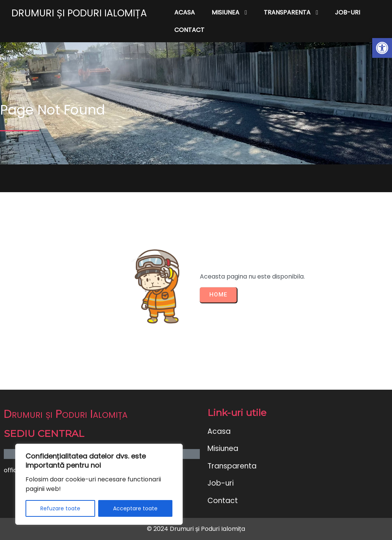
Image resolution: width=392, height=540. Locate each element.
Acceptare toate (135, 508)
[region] (99, 484)
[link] (382, 48)
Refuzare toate (60, 508)
